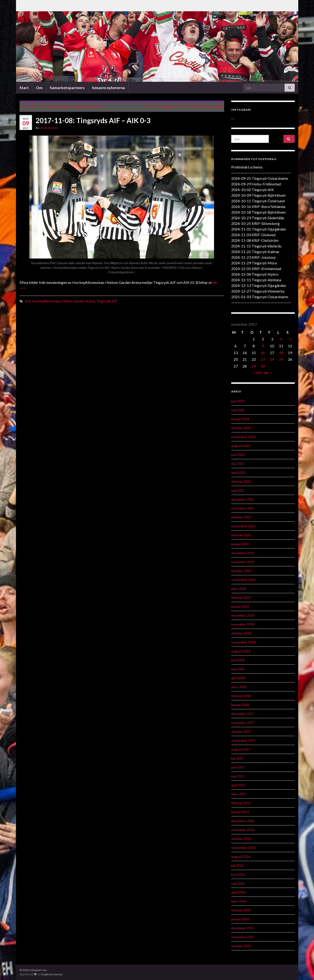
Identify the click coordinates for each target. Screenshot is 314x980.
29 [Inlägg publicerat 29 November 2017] (254, 366)
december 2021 (243, 499)
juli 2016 (237, 865)
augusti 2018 (241, 651)
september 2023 (243, 437)
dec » (268, 372)
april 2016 (238, 892)
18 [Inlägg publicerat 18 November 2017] (281, 353)
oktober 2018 (241, 633)
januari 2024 (240, 419)
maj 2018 (238, 669)
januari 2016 (240, 919)
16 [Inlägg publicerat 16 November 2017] (263, 353)
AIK (28, 301)
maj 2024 (238, 410)
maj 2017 (238, 776)
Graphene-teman (52, 974)
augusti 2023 (241, 446)
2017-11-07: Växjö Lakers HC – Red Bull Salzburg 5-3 (66, 106)
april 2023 (238, 472)
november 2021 (243, 508)
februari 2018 (241, 696)
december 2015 (243, 928)
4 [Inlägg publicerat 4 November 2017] (281, 339)
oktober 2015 (241, 946)
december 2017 (243, 714)
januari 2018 (240, 705)
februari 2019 (241, 598)
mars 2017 (239, 794)
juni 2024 (238, 401)
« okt (258, 372)
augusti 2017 (241, 749)
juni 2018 (238, 660)
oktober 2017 (241, 731)
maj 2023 (238, 464)
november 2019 (243, 562)
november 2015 (243, 937)
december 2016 (243, 821)
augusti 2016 (241, 857)
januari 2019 (240, 606)
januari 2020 (240, 544)
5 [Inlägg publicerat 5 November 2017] (290, 339)
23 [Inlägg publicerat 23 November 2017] (263, 359)
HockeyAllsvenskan (47, 301)
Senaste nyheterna (108, 88)
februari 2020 (241, 535)
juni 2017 (238, 767)
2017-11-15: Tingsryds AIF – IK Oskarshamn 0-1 (180, 106)
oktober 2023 (241, 428)
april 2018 (238, 678)
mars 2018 (239, 687)
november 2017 (243, 723)
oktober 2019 (241, 571)
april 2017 (238, 785)
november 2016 (243, 830)
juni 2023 (238, 455)
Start (24, 88)
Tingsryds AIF (107, 301)
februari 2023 (241, 481)
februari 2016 (241, 910)
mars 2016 (239, 901)
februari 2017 (241, 803)
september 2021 (243, 526)
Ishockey (52, 128)
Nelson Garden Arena (79, 301)
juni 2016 (238, 874)
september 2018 (243, 642)
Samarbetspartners (67, 88)
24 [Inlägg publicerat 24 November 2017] (272, 359)
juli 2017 (237, 758)
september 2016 (243, 848)
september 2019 (243, 580)
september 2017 (243, 740)
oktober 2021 (241, 517)
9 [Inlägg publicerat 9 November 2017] (263, 346)
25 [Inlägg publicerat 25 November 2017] (281, 359)
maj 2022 (238, 490)
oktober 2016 (241, 839)
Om (39, 88)
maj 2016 (238, 883)
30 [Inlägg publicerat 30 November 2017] (263, 366)
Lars (42, 128)
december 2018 (243, 615)
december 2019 (243, 553)
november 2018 (243, 624)
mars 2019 (239, 589)
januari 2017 (240, 812)
